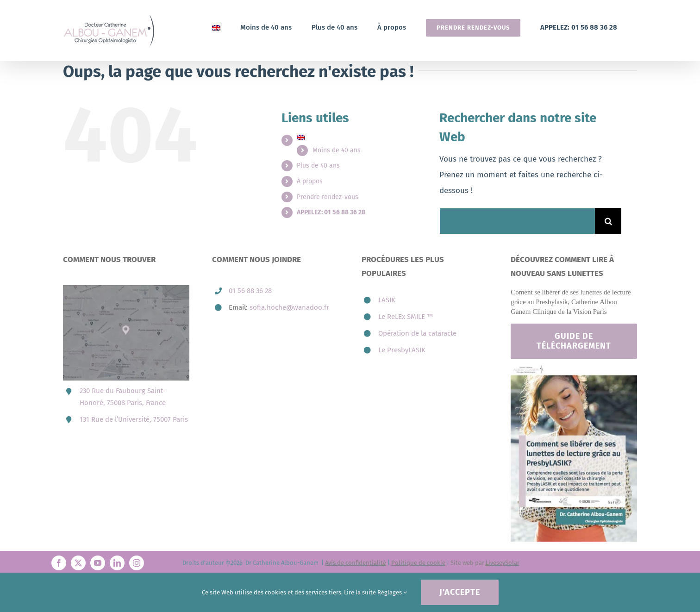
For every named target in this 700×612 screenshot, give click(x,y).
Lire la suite (360, 592)
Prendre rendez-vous (328, 197)
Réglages (392, 592)
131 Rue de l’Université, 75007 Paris (134, 419)
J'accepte (460, 592)
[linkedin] (117, 563)
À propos (310, 181)
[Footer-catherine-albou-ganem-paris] (574, 367)
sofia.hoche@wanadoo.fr (289, 307)
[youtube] (98, 563)
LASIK (387, 300)
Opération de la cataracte (417, 333)
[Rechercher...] (517, 221)
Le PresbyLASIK (402, 350)
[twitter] (78, 563)
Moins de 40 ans (337, 150)
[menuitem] (216, 28)
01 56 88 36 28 (250, 291)
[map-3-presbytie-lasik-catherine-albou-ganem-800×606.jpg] (126, 289)
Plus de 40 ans (318, 165)
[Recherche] (608, 221)
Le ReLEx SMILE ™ (406, 317)
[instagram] (137, 563)
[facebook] (59, 563)
